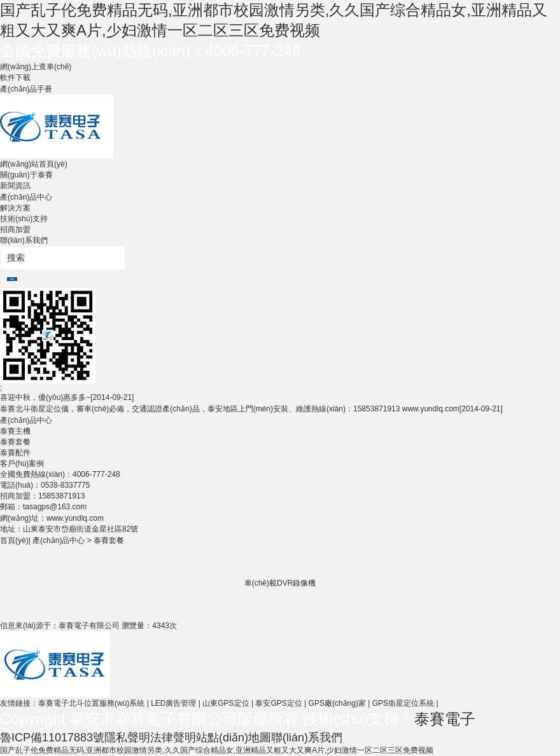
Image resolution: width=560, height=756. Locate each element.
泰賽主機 (15, 431)
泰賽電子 (445, 719)
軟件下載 (15, 78)
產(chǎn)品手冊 (26, 89)
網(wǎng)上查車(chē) (36, 67)
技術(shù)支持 (24, 219)
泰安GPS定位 (278, 703)
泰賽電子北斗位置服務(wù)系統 (91, 703)
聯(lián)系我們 (24, 240)
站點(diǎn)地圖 (234, 738)
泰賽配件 (15, 453)
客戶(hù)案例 (22, 464)
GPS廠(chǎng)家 (337, 703)
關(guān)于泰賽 (26, 175)
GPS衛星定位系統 (403, 703)
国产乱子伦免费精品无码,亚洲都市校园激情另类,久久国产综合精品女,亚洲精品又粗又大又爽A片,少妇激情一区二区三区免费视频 (217, 750)
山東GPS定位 (226, 703)
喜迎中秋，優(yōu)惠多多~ (67, 397)
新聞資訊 (15, 186)
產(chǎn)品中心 (26, 197)
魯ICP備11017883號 (52, 738)
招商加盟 (15, 230)
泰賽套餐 (15, 442)
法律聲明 (173, 738)
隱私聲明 (127, 738)
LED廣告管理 (173, 703)
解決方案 (15, 208)
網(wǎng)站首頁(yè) (34, 164)
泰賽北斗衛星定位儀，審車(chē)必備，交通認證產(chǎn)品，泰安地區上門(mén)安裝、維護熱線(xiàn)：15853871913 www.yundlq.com (251, 409)
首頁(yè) (14, 540)
